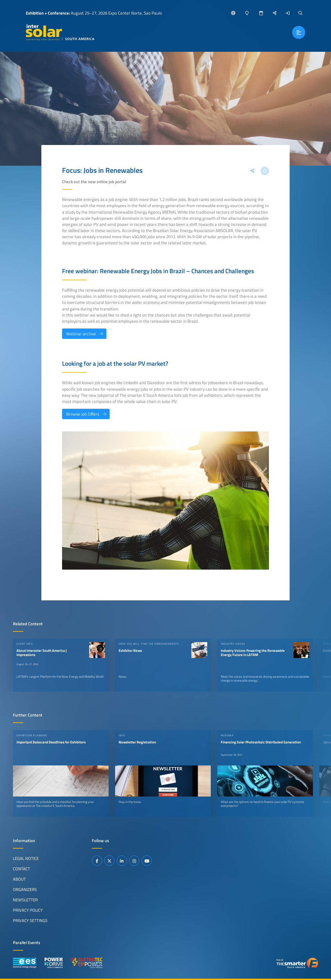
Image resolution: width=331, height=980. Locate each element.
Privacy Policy (28, 910)
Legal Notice (26, 858)
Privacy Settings (30, 920)
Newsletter (25, 900)
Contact (21, 869)
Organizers (25, 889)
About (19, 879)
